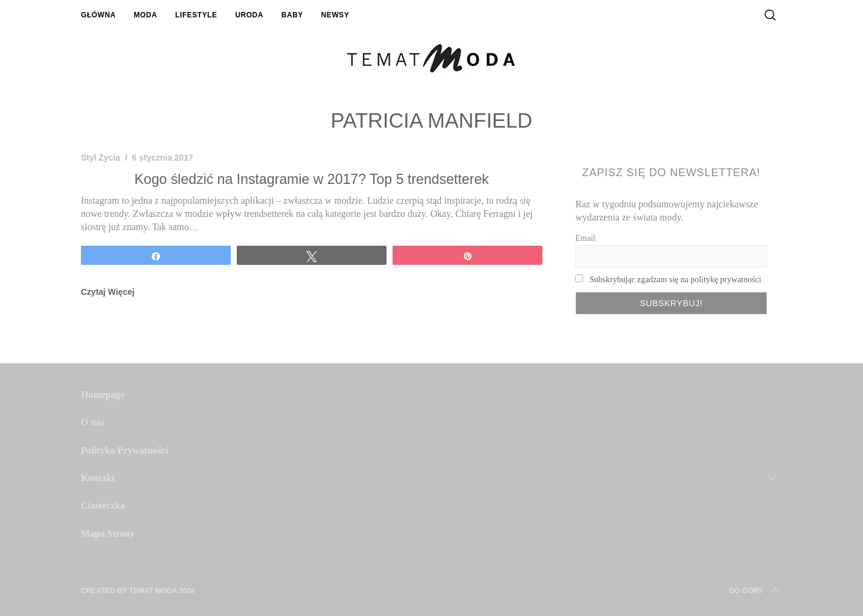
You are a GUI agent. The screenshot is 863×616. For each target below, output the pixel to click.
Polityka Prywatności (124, 450)
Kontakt (98, 478)
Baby (292, 15)
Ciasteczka (103, 505)
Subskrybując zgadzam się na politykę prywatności (676, 280)
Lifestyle (196, 15)
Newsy (335, 15)
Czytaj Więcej (108, 292)
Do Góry (756, 591)
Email (585, 238)
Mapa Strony (108, 534)
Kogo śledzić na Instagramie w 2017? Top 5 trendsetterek (312, 179)
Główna (98, 15)
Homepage (103, 395)
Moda (145, 15)
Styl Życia (100, 158)
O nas (93, 422)
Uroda (249, 15)
